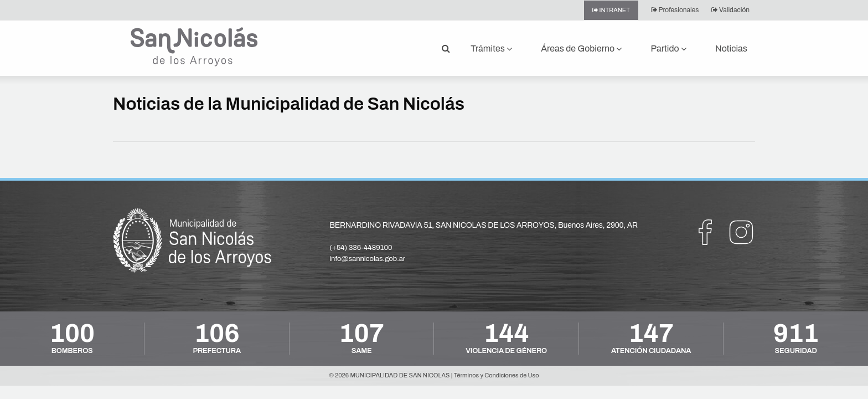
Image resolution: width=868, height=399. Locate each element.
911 (796, 334)
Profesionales (679, 10)
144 (507, 334)
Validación (734, 10)
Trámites (488, 48)
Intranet (615, 10)
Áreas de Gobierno (578, 48)
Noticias (731, 48)
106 (217, 334)
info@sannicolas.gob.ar (367, 259)
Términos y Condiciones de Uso (497, 375)
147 (651, 334)
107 (361, 334)
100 (72, 334)
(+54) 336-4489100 (361, 248)
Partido (665, 48)
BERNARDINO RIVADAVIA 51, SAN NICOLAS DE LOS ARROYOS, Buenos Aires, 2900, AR (484, 225)
